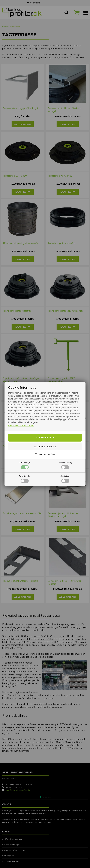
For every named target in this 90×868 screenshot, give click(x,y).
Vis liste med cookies (45, 454)
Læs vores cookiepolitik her (21, 425)
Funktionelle (25, 479)
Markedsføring (65, 465)
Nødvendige (25, 465)
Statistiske (65, 479)
